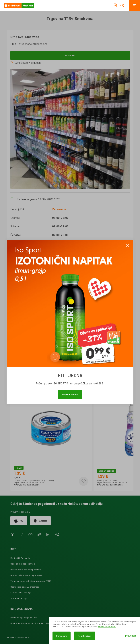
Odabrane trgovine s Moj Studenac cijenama (32, 623)
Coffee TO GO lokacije (21, 592)
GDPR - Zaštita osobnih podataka (26, 575)
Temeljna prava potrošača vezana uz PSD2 (31, 581)
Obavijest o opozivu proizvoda (25, 587)
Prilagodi (131, 636)
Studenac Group (19, 598)
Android (40, 521)
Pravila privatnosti (107, 626)
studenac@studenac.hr (33, 44)
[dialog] (94, 630)
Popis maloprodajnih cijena (24, 617)
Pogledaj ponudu (70, 394)
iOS (19, 521)
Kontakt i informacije (20, 558)
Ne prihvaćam (85, 636)
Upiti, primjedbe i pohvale (23, 564)
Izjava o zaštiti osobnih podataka (26, 569)
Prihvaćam (62, 636)
